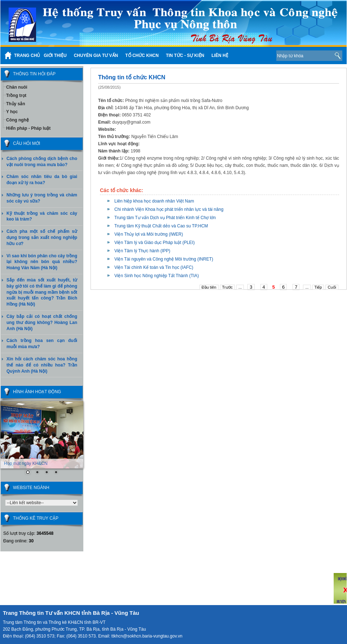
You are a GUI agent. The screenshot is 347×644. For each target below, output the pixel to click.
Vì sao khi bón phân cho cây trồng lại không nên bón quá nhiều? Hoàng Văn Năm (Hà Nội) (42, 262)
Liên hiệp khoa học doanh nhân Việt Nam (154, 201)
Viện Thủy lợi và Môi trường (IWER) (149, 234)
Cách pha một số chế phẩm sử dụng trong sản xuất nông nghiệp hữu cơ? (42, 237)
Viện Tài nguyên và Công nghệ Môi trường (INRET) (164, 259)
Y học (12, 112)
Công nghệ (17, 120)
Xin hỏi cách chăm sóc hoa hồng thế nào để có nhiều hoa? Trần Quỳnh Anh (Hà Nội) (42, 365)
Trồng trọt (16, 96)
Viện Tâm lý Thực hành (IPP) (142, 251)
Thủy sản (16, 104)
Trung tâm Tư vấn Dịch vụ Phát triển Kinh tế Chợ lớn (165, 218)
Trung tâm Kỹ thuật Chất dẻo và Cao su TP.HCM (161, 226)
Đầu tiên (209, 287)
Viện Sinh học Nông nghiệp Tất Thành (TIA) (157, 276)
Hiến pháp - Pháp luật (28, 128)
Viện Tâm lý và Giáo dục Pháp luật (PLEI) (155, 243)
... (240, 287)
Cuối (332, 287)
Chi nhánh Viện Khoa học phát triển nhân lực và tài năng (169, 209)
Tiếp (318, 287)
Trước (227, 287)
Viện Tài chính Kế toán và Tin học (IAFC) (154, 267)
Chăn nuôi (17, 87)
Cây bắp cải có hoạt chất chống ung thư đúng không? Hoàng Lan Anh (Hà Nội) (42, 323)
